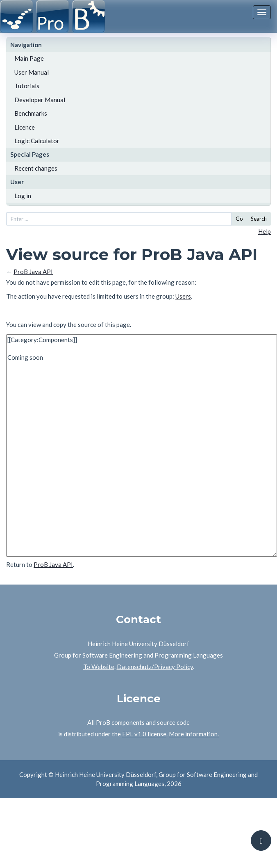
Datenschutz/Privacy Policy (155, 667)
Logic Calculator (37, 141)
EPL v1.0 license (144, 734)
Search (259, 219)
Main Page (29, 58)
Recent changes (36, 168)
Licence (25, 127)
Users (183, 296)
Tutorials (27, 86)
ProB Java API (33, 272)
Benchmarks (31, 113)
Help (265, 231)
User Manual (32, 72)
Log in (23, 196)
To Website (99, 667)
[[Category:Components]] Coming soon (142, 445)
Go (239, 219)
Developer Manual (40, 100)
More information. (194, 734)
